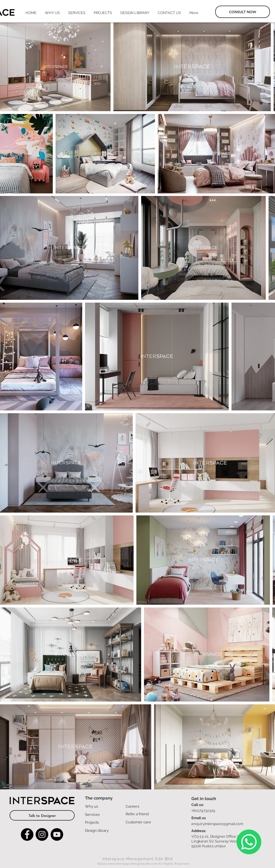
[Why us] (102, 806)
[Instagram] (42, 834)
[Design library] (102, 830)
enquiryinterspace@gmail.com (217, 824)
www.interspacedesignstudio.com (132, 864)
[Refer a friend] (143, 814)
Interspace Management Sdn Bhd (137, 859)
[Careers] (143, 806)
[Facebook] (27, 834)
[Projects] (102, 822)
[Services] (102, 814)
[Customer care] (143, 822)
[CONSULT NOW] (243, 12)
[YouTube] (57, 834)
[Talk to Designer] (42, 815)
